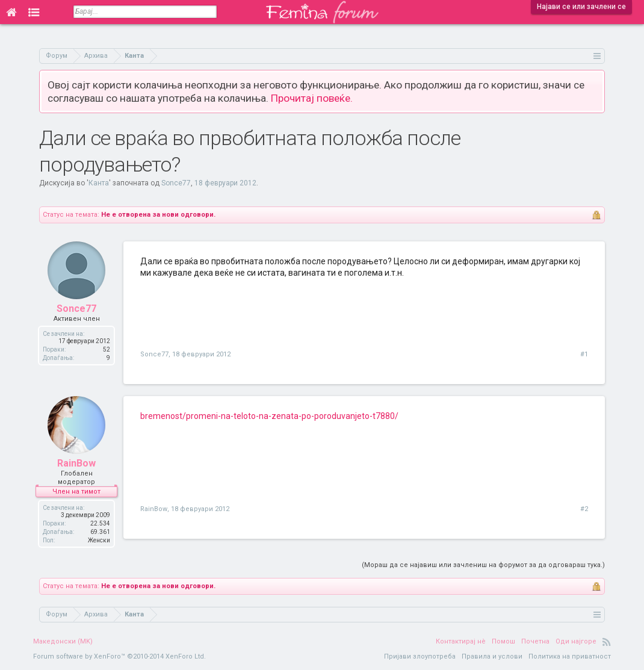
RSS (607, 642)
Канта (99, 183)
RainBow (76, 463)
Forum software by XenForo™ (119, 656)
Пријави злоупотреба (420, 656)
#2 (584, 509)
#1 (584, 354)
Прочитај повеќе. (312, 98)
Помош (503, 641)
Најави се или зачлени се (581, 7)
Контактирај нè (461, 641)
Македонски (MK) (63, 641)
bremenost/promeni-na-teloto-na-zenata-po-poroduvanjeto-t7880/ (269, 416)
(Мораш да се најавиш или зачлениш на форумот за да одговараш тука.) (483, 565)
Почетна (535, 641)
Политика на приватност (570, 656)
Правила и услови (492, 656)
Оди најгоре (576, 641)
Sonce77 (176, 183)
